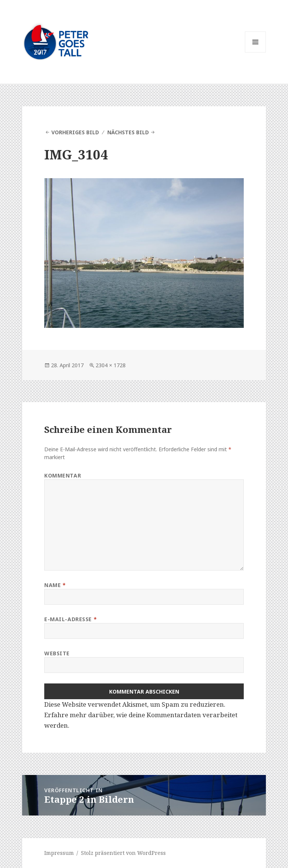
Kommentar (63, 475)
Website (57, 653)
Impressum (59, 853)
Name (55, 585)
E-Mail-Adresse (70, 619)
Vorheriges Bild (75, 132)
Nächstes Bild (128, 132)
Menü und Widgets (256, 52)
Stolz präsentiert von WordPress (123, 853)
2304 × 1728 (111, 365)
